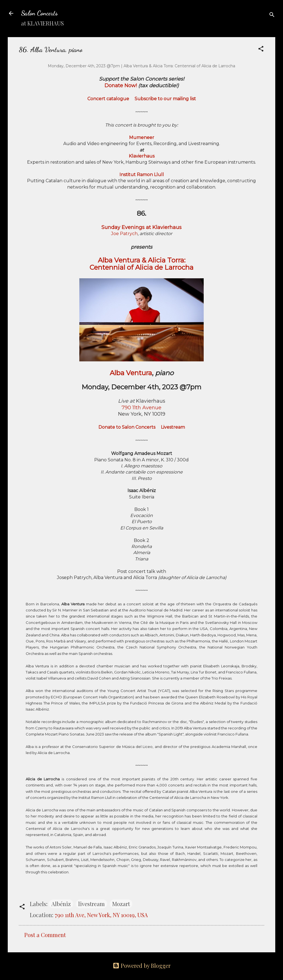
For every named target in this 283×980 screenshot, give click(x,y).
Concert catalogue (108, 99)
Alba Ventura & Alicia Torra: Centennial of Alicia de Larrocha (141, 264)
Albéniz (61, 904)
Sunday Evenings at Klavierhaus (141, 227)
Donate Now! (121, 86)
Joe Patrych (124, 234)
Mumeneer (142, 137)
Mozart (121, 904)
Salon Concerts (39, 13)
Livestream (173, 427)
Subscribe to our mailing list (165, 99)
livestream (91, 904)
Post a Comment (45, 935)
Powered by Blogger (142, 965)
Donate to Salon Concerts (127, 427)
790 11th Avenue (141, 408)
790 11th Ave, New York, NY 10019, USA (101, 915)
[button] (261, 49)
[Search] (272, 15)
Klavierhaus (142, 156)
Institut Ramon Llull (142, 175)
